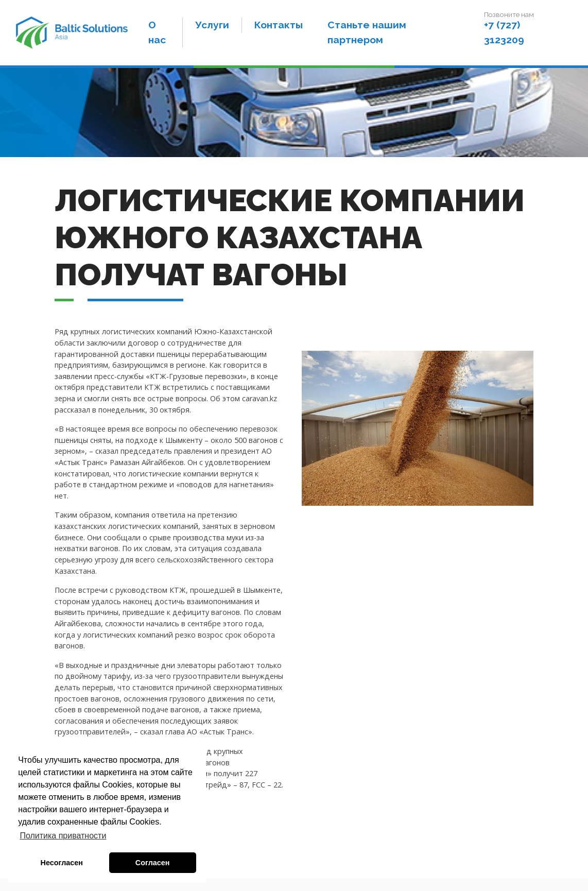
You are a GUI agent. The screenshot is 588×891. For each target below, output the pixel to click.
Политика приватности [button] (63, 836)
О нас (163, 36)
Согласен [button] (153, 863)
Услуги (216, 28)
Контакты (283, 28)
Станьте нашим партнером (371, 36)
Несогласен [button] (62, 863)
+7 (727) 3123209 (506, 36)
